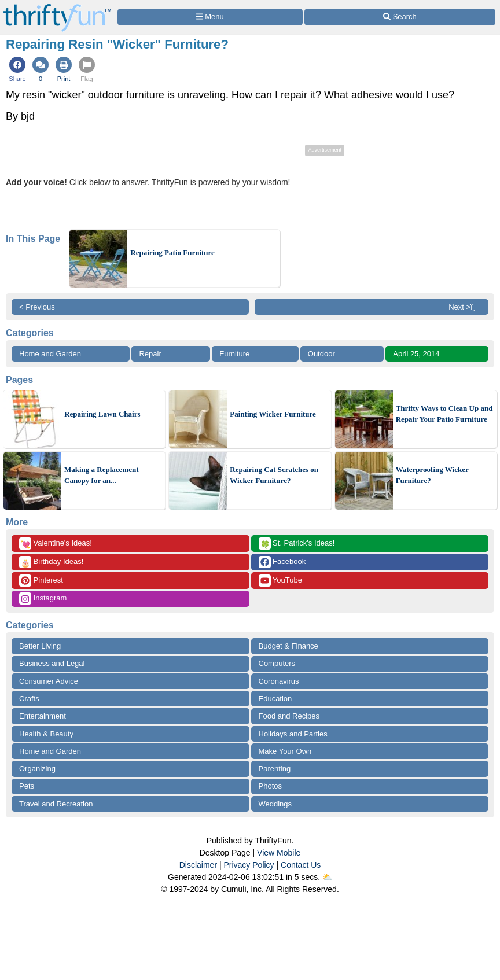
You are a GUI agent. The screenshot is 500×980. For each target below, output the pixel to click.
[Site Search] (400, 17)
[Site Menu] (210, 17)
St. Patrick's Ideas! (297, 544)
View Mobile (279, 853)
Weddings (275, 804)
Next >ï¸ (465, 307)
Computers (277, 663)
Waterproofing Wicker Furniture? (432, 475)
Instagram (43, 598)
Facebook (282, 562)
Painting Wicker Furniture (273, 414)
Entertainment (43, 716)
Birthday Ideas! (51, 562)
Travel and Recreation (56, 804)
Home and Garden (50, 354)
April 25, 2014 (416, 354)
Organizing (37, 769)
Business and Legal (52, 663)
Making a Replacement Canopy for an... (102, 475)
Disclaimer (198, 865)
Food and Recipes (289, 716)
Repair (150, 354)
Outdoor (321, 354)
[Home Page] (57, 7)
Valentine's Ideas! (56, 544)
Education (275, 699)
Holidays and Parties (293, 734)
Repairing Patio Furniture (172, 253)
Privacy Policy (249, 865)
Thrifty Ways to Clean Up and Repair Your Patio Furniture (444, 414)
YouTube (280, 581)
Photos (270, 786)
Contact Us (301, 865)
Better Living (40, 646)
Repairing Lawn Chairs (102, 414)
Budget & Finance (288, 646)
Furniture (234, 354)
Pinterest (41, 581)
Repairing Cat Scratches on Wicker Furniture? (274, 475)
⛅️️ (327, 877)
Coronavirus (279, 681)
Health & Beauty (46, 734)
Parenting (275, 769)
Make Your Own (285, 751)
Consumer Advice (49, 681)
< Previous (37, 307)
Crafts (29, 699)
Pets (27, 786)
